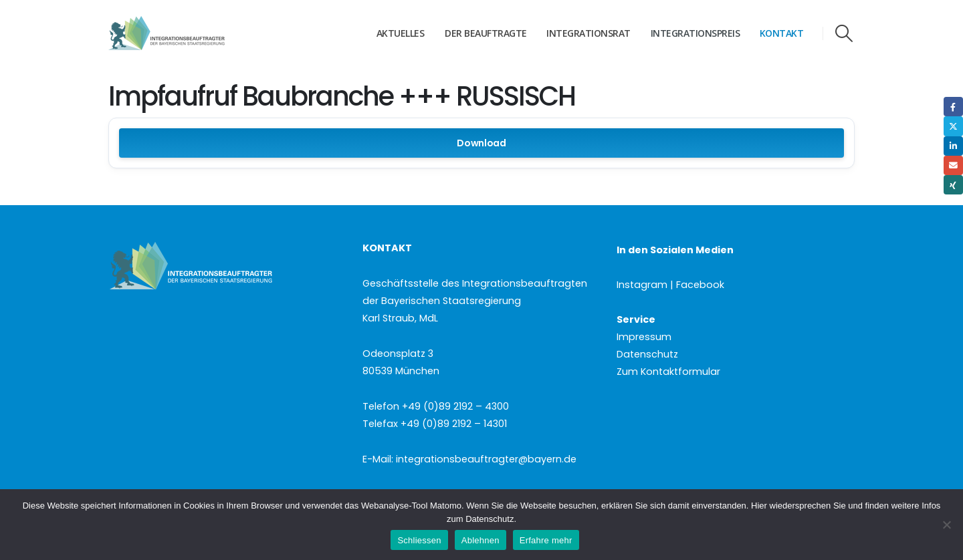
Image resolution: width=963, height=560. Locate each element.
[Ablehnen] (946, 525)
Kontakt (782, 33)
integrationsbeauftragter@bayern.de (486, 459)
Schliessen (419, 540)
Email (953, 165)
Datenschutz (647, 354)
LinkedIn (953, 146)
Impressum (644, 337)
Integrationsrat (588, 33)
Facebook (953, 107)
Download (481, 143)
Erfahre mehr (546, 540)
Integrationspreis (695, 33)
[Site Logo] (192, 33)
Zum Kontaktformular (668, 372)
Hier (759, 506)
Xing (953, 185)
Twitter (953, 126)
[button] (844, 33)
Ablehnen (480, 540)
